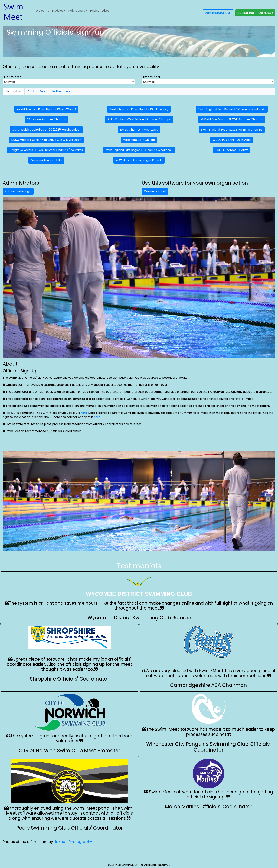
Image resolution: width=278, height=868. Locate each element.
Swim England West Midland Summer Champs (139, 119)
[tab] (14, 91)
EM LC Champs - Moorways (139, 130)
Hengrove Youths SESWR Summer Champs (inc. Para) (46, 150)
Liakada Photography (73, 842)
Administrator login (218, 13)
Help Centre (77, 11)
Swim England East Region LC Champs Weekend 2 (139, 150)
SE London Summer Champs (46, 119)
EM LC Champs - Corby (232, 150)
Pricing (95, 11)
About (106, 11)
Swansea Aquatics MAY (46, 160)
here (84, 413)
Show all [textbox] (10, 82)
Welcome (42, 11)
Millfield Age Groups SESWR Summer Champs (232, 119)
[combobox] (69, 82)
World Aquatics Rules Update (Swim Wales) (46, 109)
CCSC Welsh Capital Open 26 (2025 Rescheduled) (46, 130)
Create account (155, 191)
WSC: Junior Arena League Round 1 (139, 160)
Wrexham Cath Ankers (139, 140)
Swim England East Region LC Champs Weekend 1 (232, 109)
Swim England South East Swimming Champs (232, 130)
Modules (58, 11)
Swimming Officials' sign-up (55, 32)
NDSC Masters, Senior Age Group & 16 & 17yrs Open (46, 140)
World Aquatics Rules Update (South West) (139, 109)
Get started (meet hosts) (255, 13)
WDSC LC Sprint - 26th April (232, 140)
